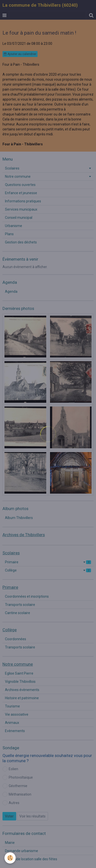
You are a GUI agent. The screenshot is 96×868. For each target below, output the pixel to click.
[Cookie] (10, 858)
